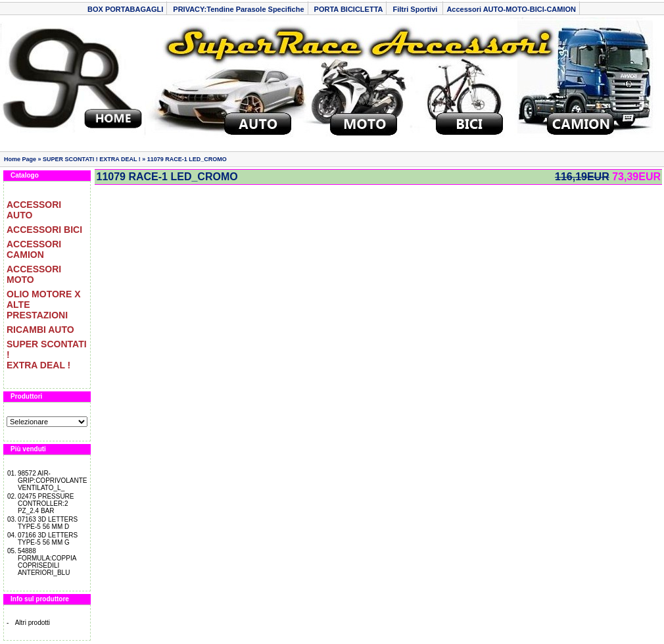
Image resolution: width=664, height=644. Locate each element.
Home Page (20, 159)
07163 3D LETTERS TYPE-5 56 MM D (48, 523)
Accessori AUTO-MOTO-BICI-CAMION (511, 9)
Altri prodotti (33, 623)
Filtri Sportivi (416, 9)
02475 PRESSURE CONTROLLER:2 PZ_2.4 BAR (46, 504)
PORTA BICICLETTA (349, 9)
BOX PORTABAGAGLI (125, 9)
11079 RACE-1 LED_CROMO (187, 159)
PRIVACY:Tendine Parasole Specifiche (238, 9)
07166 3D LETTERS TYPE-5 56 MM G (48, 539)
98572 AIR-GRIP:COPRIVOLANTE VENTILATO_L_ (53, 481)
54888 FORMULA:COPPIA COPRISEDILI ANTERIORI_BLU (47, 562)
